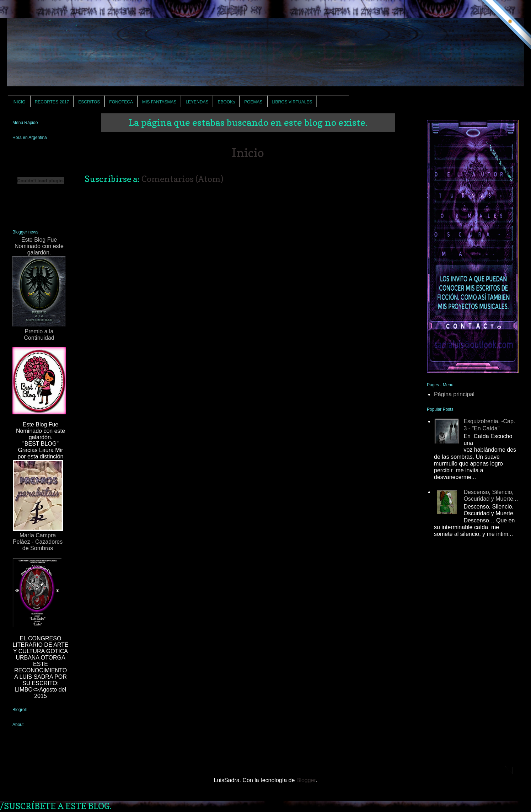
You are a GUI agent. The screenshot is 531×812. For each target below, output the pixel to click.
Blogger (306, 780)
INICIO (19, 102)
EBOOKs (226, 102)
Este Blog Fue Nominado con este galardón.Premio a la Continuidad (39, 289)
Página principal (454, 394)
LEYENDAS (197, 102)
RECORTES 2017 (52, 102)
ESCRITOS (89, 102)
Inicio (248, 153)
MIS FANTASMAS (159, 102)
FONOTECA (121, 102)
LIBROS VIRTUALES (292, 102)
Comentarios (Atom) (183, 179)
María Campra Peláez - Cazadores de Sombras (38, 506)
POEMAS (253, 102)
